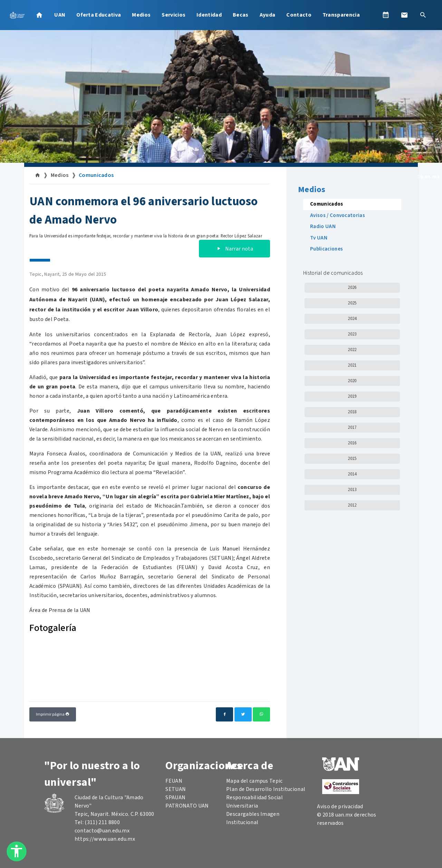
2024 (352, 319)
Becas (241, 15)
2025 (352, 303)
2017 (352, 427)
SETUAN (176, 789)
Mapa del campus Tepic (254, 781)
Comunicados (96, 175)
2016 (352, 443)
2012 (352, 505)
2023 (352, 334)
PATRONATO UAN (187, 806)
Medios (141, 15)
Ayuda (268, 15)
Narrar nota (234, 249)
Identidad (209, 15)
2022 (352, 350)
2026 (352, 287)
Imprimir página (53, 714)
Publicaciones (326, 249)
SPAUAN (175, 798)
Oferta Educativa (99, 15)
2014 (352, 474)
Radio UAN (323, 227)
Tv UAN (319, 238)
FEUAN (174, 781)
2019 (352, 396)
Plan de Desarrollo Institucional (266, 789)
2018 (352, 412)
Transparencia (341, 15)
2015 (352, 459)
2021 (352, 365)
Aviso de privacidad (340, 806)
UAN (60, 15)
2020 (352, 381)
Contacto (299, 15)
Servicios (174, 15)
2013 (352, 490)
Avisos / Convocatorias (338, 215)
